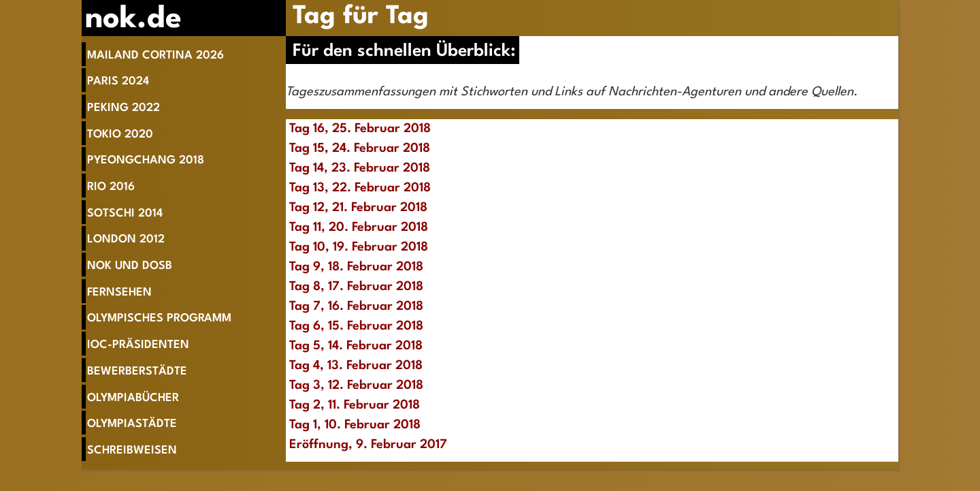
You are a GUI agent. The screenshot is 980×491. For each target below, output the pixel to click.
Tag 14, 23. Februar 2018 (360, 168)
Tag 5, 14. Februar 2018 (356, 346)
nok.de (133, 19)
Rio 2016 (111, 187)
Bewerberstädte (137, 371)
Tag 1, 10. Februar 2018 (355, 425)
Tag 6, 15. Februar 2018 (356, 326)
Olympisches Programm (159, 318)
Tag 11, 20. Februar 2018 (359, 227)
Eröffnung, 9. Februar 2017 (368, 445)
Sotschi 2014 (125, 213)
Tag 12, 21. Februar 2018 (358, 208)
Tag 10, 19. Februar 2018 (359, 247)
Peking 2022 (124, 108)
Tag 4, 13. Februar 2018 (356, 366)
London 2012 (126, 239)
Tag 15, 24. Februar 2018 (360, 148)
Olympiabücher (133, 398)
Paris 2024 (118, 81)
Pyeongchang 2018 (146, 160)
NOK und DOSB (130, 266)
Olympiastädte (132, 424)
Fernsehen (119, 292)
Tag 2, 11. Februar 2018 (355, 405)
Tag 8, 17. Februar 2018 (356, 287)
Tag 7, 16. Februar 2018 (356, 306)
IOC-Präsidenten (138, 345)
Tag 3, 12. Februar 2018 (356, 385)
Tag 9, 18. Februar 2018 (356, 267)
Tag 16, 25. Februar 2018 (360, 129)
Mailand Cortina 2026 (156, 56)
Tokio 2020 (120, 134)
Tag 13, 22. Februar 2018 (360, 188)
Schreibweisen (132, 450)
